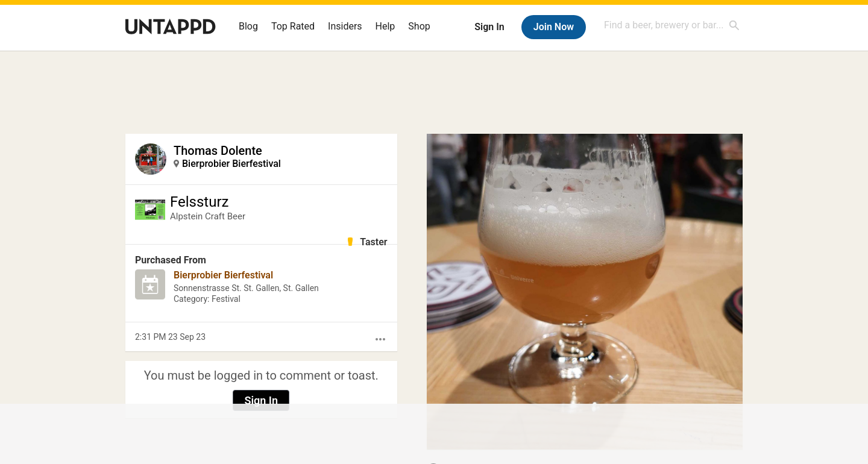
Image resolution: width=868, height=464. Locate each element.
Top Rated (293, 26)
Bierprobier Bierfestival (231, 164)
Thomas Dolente (218, 151)
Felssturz (199, 202)
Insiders (345, 26)
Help (385, 26)
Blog (248, 26)
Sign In (489, 27)
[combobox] (672, 25)
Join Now (554, 27)
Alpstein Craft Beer (208, 216)
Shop (419, 26)
